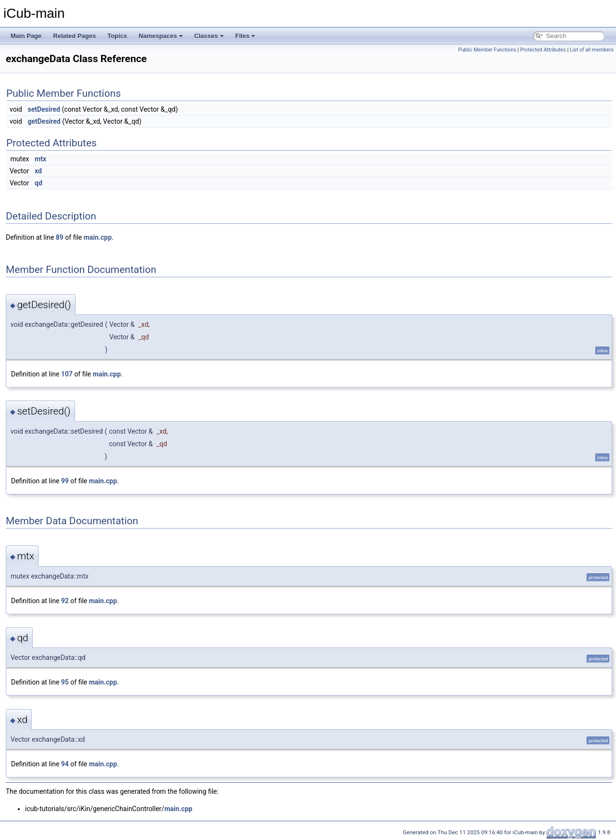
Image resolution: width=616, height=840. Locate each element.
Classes (209, 36)
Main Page (26, 36)
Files (245, 36)
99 (65, 481)
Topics (117, 36)
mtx (40, 159)
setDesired (44, 109)
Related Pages (74, 36)
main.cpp (98, 237)
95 (65, 682)
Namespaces (161, 36)
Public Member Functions (487, 50)
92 (65, 601)
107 (67, 374)
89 (60, 237)
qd (38, 183)
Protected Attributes (543, 50)
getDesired (44, 121)
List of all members (592, 50)
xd (38, 171)
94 (65, 764)
